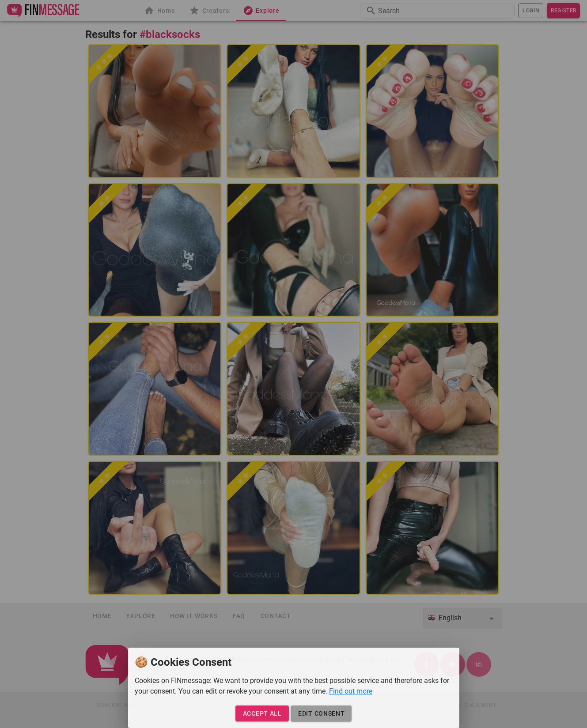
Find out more (351, 691)
